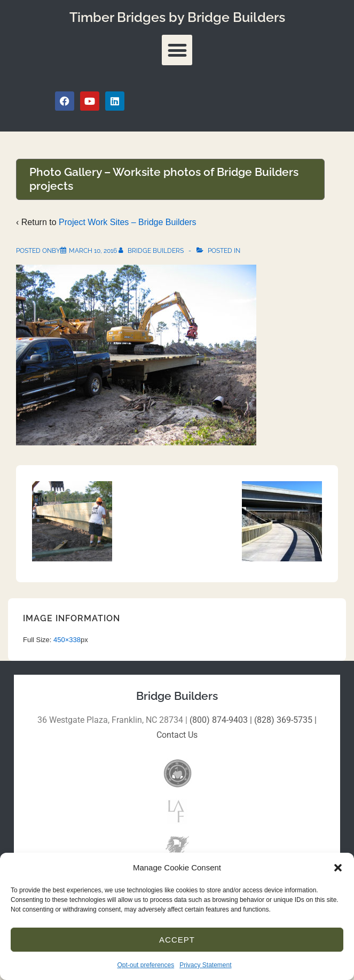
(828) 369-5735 (283, 720)
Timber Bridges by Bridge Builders (177, 17)
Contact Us (177, 735)
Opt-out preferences (145, 965)
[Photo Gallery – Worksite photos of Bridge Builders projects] (93, 251)
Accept (177, 940)
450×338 (67, 640)
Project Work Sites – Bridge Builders (128, 222)
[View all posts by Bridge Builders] (152, 251)
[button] (338, 868)
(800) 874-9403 (219, 720)
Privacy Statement (205, 965)
